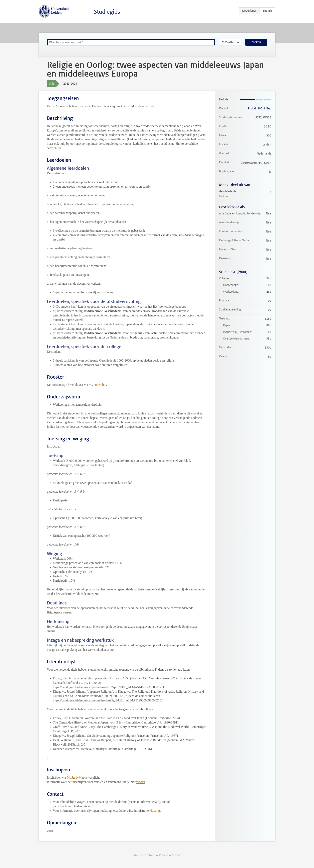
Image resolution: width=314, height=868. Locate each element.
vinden (141, 782)
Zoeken (256, 42)
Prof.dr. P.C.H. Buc (260, 109)
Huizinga (155, 811)
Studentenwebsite (144, 855)
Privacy (163, 855)
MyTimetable (97, 385)
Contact (177, 855)
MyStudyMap (76, 778)
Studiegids (107, 12)
